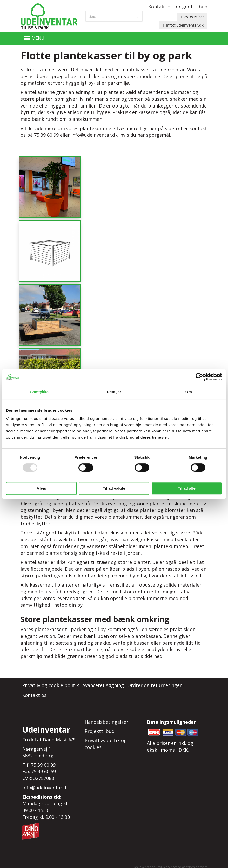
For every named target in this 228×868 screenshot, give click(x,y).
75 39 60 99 (192, 17)
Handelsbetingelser (106, 716)
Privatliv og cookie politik (51, 679)
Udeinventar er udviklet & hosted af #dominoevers (170, 861)
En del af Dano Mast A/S (49, 734)
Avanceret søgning (103, 679)
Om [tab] (189, 392)
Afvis (41, 488)
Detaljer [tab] (114, 392)
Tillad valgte (114, 488)
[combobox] (114, 16)
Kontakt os (34, 689)
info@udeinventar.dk (183, 25)
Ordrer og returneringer (155, 679)
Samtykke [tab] (39, 392)
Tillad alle (187, 488)
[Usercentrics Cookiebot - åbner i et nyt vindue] (199, 377)
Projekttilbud (100, 725)
